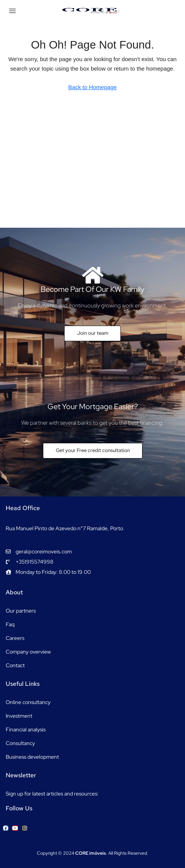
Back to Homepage (93, 87)
